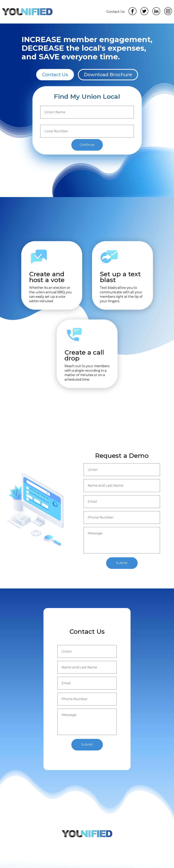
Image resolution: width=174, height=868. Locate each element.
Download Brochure (108, 75)
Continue (87, 145)
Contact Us (116, 12)
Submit (122, 563)
